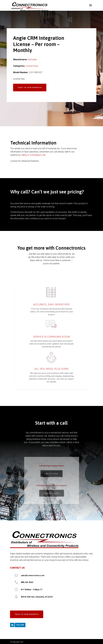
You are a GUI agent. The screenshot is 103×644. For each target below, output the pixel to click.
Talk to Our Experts (30, 88)
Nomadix (32, 59)
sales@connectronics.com (33, 575)
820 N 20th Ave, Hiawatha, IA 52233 (37, 597)
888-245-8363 (51, 474)
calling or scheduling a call (33, 155)
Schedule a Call (51, 492)
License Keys (32, 66)
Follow (20, 625)
